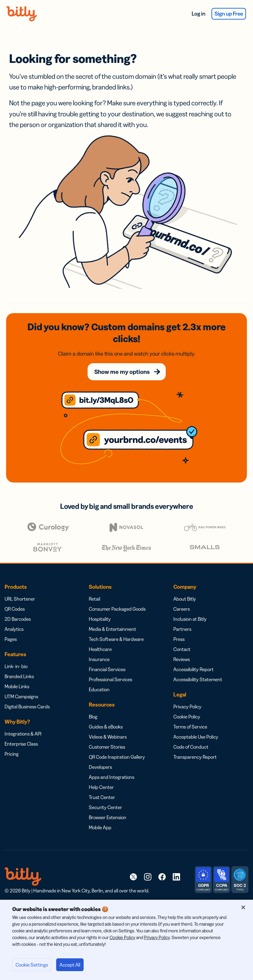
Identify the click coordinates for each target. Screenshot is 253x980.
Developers (100, 767)
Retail (94, 599)
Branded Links (19, 676)
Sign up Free (229, 14)
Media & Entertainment (112, 629)
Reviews (182, 659)
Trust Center (102, 797)
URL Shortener (20, 599)
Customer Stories (107, 747)
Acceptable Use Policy (196, 737)
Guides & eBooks (106, 727)
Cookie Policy (187, 717)
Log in (199, 14)
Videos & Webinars (108, 737)
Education (99, 689)
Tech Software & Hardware (116, 639)
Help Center (101, 787)
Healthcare (100, 649)
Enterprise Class (21, 744)
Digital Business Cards (27, 707)
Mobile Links (17, 686)
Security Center (105, 807)
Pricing (12, 754)
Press (179, 639)
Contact (182, 649)
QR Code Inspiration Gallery (117, 757)
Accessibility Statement (198, 679)
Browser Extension (108, 817)
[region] (126, 940)
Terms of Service (190, 727)
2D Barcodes (18, 619)
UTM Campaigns (21, 696)
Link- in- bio (16, 666)
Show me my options (122, 372)
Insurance (99, 659)
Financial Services (107, 669)
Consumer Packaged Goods (117, 609)
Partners (182, 629)
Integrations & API (23, 734)
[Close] (243, 907)
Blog (93, 717)
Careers (182, 609)
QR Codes (15, 609)
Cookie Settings (32, 965)
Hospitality (100, 619)
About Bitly (185, 599)
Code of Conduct (191, 747)
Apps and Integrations (112, 777)
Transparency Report (195, 757)
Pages (11, 639)
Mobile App (100, 827)
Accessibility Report (193, 669)
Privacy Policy (187, 707)
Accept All (70, 965)
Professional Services (110, 679)
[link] (133, 877)
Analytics (14, 629)
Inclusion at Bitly (190, 619)
